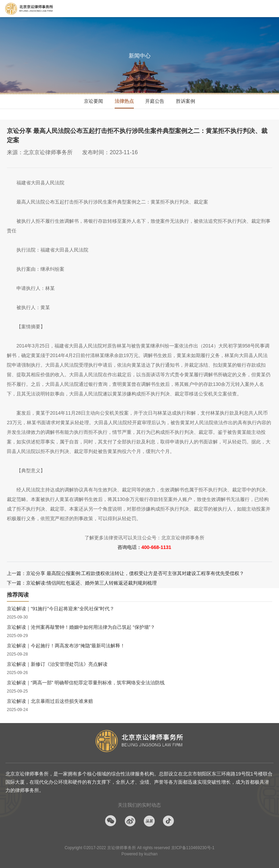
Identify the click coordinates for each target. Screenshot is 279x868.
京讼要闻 (93, 101)
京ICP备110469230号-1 (193, 848)
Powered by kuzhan (139, 854)
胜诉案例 (186, 101)
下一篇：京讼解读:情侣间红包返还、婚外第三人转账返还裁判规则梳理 (82, 583)
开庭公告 (155, 101)
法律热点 (124, 101)
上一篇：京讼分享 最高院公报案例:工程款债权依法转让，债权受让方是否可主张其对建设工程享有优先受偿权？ (125, 573)
